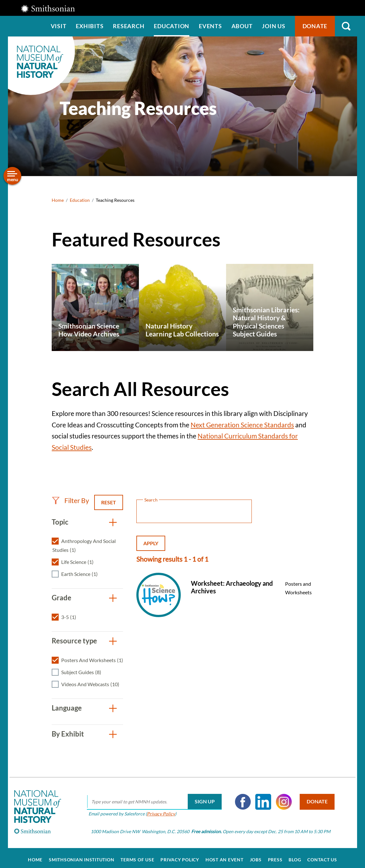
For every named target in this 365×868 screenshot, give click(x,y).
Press (275, 856)
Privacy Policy (158, 810)
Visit (59, 26)
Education (172, 26)
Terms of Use (137, 856)
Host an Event (225, 856)
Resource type (74, 641)
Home (58, 200)
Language (67, 708)
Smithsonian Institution (81, 856)
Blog (295, 856)
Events (210, 26)
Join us (274, 26)
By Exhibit (68, 734)
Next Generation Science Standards (242, 425)
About (242, 26)
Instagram (281, 798)
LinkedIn (261, 798)
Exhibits (90, 26)
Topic (60, 522)
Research (129, 26)
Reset (109, 502)
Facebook (240, 798)
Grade (62, 598)
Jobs (256, 856)
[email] (152, 798)
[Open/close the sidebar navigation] (12, 176)
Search (346, 26)
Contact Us (322, 856)
